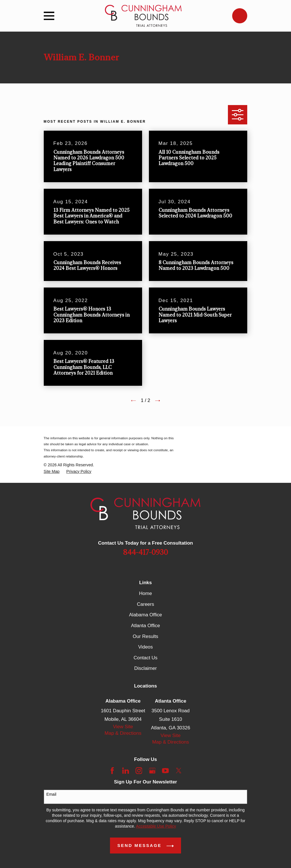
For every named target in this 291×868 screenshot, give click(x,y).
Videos (145, 647)
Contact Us (145, 658)
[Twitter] (179, 771)
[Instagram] (139, 771)
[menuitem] (52, 472)
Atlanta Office (145, 626)
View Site (123, 727)
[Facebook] (112, 771)
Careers (145, 604)
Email (51, 794)
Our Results (145, 636)
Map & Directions (123, 733)
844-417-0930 (145, 553)
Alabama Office (145, 615)
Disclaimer (145, 668)
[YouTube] (165, 771)
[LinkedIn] (126, 771)
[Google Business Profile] (152, 771)
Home (145, 593)
